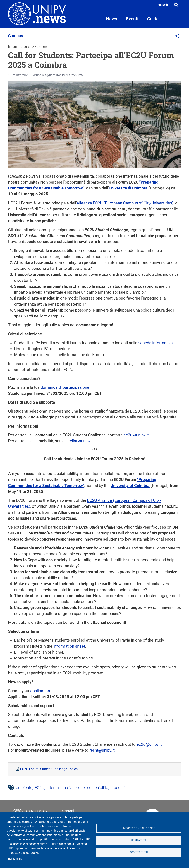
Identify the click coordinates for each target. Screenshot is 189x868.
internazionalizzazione (66, 788)
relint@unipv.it (81, 441)
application (40, 691)
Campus (16, 36)
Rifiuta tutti (139, 840)
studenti (118, 788)
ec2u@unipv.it (136, 435)
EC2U (39, 788)
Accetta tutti (139, 852)
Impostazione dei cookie (139, 828)
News (112, 19)
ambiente (24, 788)
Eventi (132, 19)
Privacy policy (14, 859)
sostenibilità (98, 788)
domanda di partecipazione (65, 387)
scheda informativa (156, 343)
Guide (153, 19)
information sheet (69, 646)
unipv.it (163, 5)
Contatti (68, 811)
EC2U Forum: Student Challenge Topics (49, 769)
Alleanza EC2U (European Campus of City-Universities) (125, 203)
